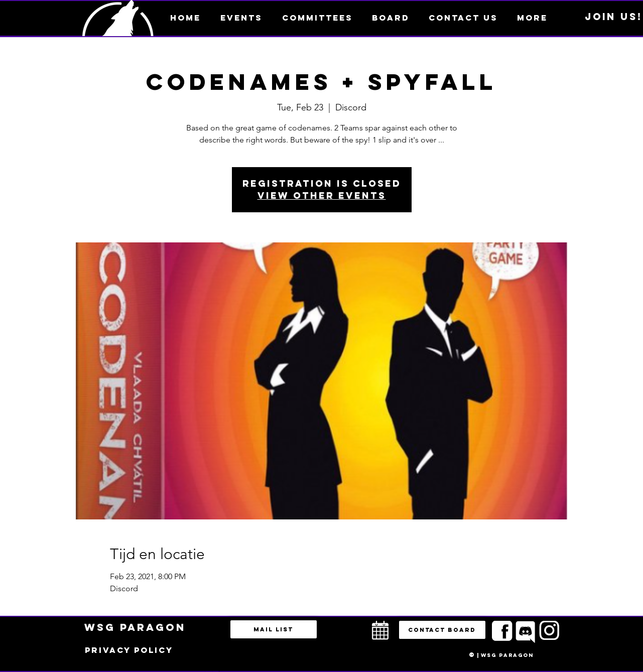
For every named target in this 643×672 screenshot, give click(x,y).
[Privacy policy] (129, 650)
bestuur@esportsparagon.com (210, 669)
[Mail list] (274, 629)
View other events (322, 195)
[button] (532, 18)
